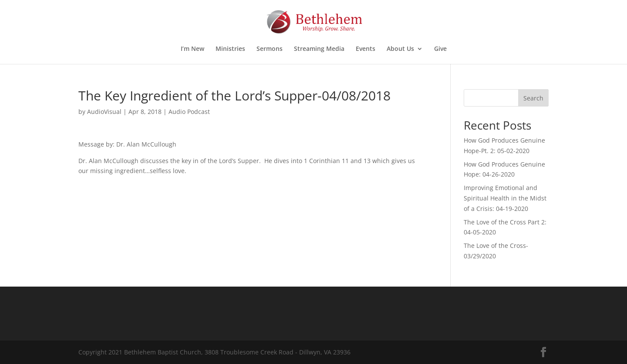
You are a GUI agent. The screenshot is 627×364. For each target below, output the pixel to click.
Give (440, 49)
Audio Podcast (189, 112)
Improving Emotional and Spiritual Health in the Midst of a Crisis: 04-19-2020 (505, 198)
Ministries (230, 49)
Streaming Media (319, 49)
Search (533, 98)
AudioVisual (104, 112)
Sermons (270, 49)
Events (366, 49)
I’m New (192, 49)
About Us (400, 49)
